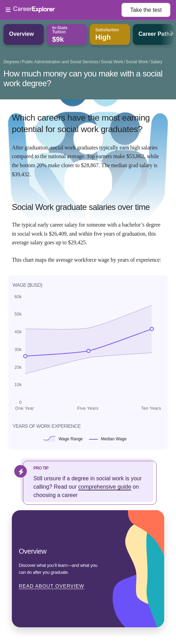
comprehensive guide (105, 487)
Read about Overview (51, 586)
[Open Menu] (63, 10)
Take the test (146, 10)
